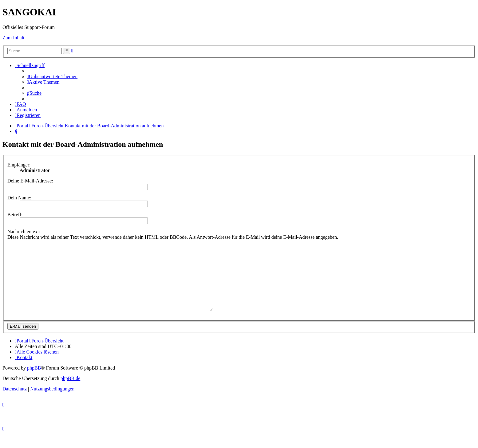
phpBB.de (70, 392)
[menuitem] (52, 76)
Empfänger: (19, 165)
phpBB (34, 382)
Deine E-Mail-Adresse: (30, 181)
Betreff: (15, 215)
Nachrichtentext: (24, 232)
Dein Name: (19, 198)
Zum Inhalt (14, 38)
